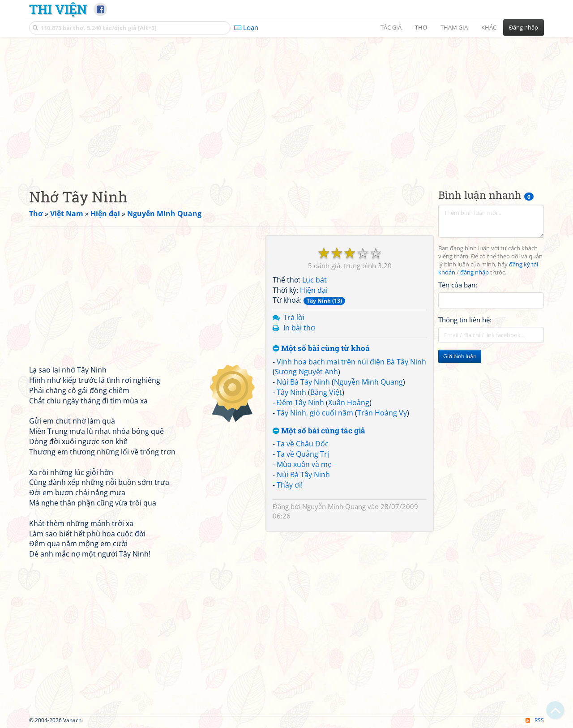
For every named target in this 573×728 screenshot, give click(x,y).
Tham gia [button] (454, 27)
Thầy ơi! (290, 485)
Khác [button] (489, 27)
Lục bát (314, 280)
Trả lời (294, 317)
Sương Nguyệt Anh (306, 372)
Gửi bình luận (460, 356)
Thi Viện (58, 9)
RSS (535, 720)
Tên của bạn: (458, 285)
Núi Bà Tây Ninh (303, 382)
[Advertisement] (286, 105)
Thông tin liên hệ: (465, 320)
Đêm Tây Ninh (300, 403)
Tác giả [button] (391, 27)
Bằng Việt (326, 392)
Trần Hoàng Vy (382, 413)
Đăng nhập (524, 27)
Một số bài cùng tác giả (319, 431)
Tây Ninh (291, 392)
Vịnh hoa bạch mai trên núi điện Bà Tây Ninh (351, 362)
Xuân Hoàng (349, 403)
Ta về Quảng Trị (303, 454)
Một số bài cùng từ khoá (321, 349)
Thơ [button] (421, 27)
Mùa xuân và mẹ (304, 464)
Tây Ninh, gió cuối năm (315, 413)
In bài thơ (299, 328)
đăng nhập (475, 272)
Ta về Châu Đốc (303, 444)
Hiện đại (314, 290)
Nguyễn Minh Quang (368, 382)
